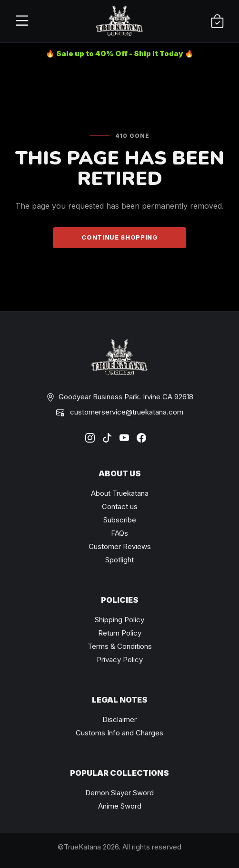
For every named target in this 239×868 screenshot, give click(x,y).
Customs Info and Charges (119, 733)
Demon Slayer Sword (119, 793)
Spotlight (119, 560)
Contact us (120, 506)
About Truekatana (120, 493)
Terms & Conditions (120, 646)
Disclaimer (119, 719)
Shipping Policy (119, 620)
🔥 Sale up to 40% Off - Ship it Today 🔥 (120, 53)
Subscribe (120, 520)
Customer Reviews (120, 546)
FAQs (119, 533)
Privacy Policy (120, 660)
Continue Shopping (119, 237)
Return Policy (120, 633)
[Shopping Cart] (217, 22)
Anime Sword (120, 806)
